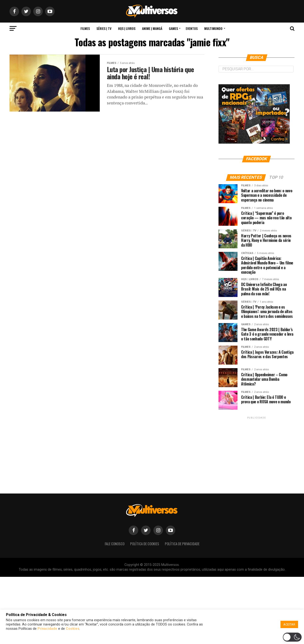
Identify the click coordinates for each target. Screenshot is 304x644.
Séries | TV (104, 28)
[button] (153, 638)
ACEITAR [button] (289, 624)
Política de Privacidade (182, 544)
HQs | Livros (127, 28)
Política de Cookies (145, 544)
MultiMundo (213, 28)
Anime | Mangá (152, 28)
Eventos (192, 28)
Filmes (85, 28)
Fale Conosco (115, 544)
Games (173, 28)
